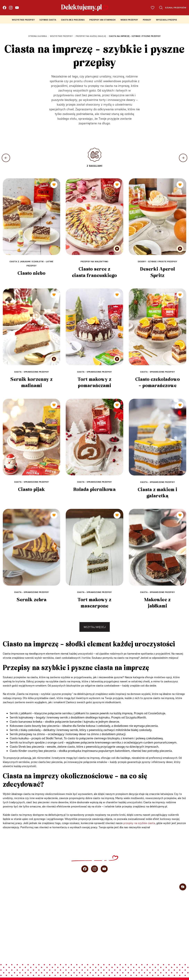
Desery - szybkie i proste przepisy (157, 261)
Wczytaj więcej (95, 627)
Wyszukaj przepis (167, 20)
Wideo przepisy (129, 20)
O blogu (8, 939)
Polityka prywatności (140, 949)
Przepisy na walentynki (94, 261)
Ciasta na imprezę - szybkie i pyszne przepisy (135, 36)
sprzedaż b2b (12, 932)
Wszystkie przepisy (23, 20)
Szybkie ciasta (48, 20)
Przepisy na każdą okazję (91, 36)
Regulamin (115, 949)
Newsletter (11, 947)
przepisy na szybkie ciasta (139, 823)
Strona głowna (38, 36)
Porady (147, 20)
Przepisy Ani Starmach (103, 20)
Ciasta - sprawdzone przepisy (32, 372)
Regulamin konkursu (172, 949)
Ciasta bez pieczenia (73, 20)
